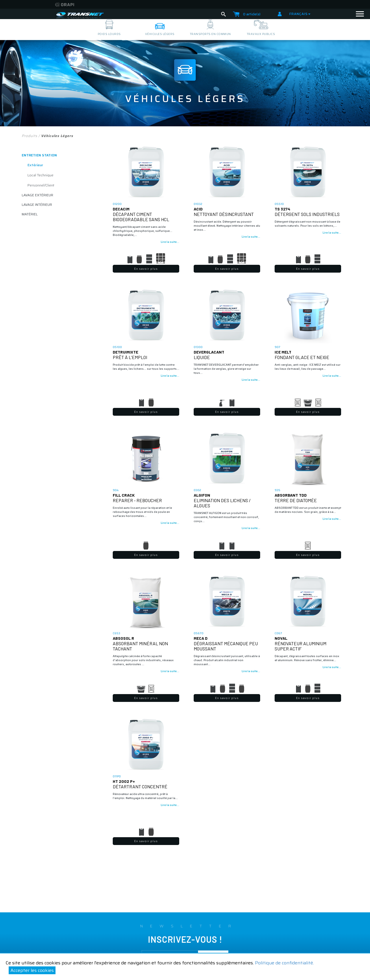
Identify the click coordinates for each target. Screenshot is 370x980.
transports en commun (210, 34)
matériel (30, 214)
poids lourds (109, 34)
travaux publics (261, 34)
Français (300, 14)
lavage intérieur (37, 205)
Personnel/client (41, 185)
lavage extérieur (37, 195)
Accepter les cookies (32, 970)
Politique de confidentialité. (284, 963)
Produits (29, 136)
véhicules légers (160, 34)
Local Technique (40, 175)
